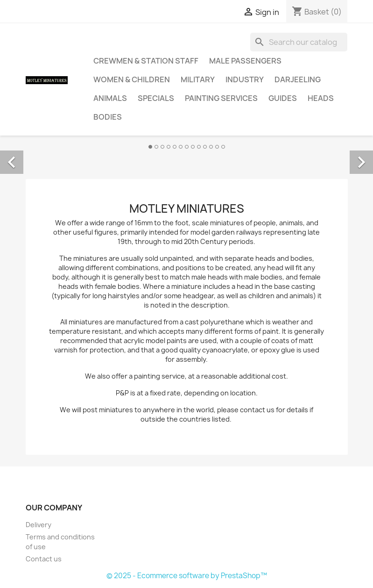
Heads (321, 98)
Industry (245, 79)
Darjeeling (298, 79)
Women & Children (132, 79)
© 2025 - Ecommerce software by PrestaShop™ (187, 576)
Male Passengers (245, 61)
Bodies (108, 117)
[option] (186, 152)
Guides (283, 98)
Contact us (44, 559)
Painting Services (221, 98)
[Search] (299, 42)
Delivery (39, 525)
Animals (110, 98)
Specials (156, 98)
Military (198, 79)
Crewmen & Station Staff (146, 61)
